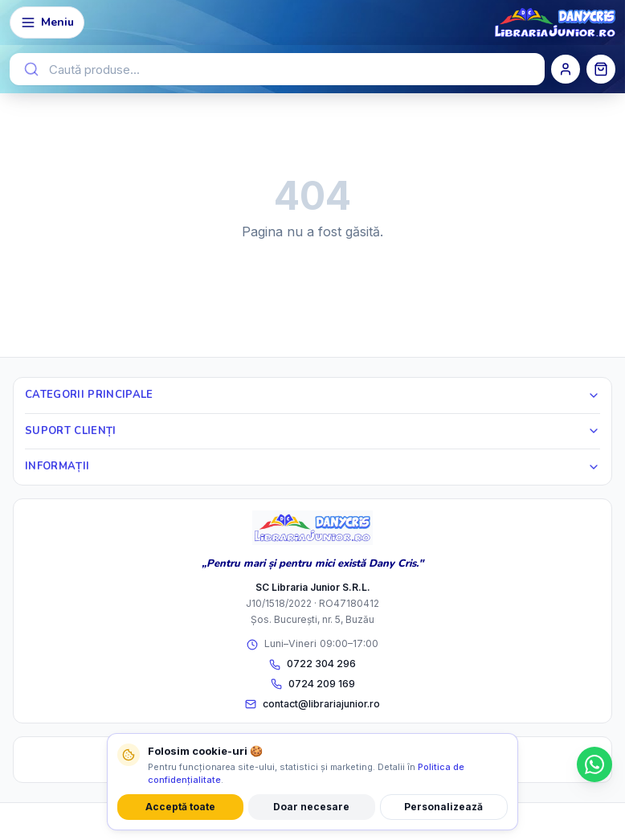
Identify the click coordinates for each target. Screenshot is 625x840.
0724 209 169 (313, 684)
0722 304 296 (312, 664)
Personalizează (443, 807)
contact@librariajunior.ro (312, 704)
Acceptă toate (180, 807)
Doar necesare (311, 807)
